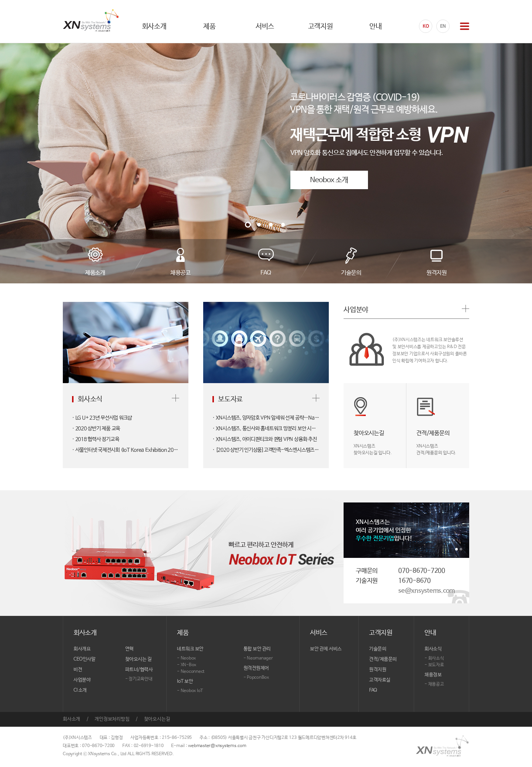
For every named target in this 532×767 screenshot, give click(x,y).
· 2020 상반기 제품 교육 (96, 429)
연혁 (129, 649)
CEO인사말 (84, 659)
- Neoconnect (191, 672)
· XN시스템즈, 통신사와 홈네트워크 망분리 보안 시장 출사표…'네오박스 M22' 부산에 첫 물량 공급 (266, 429)
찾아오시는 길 (139, 659)
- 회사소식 (434, 658)
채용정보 (433, 675)
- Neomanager (258, 658)
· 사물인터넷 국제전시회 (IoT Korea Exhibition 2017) (126, 450)
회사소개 (71, 719)
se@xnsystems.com (427, 591)
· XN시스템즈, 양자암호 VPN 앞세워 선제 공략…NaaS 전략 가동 (266, 418)
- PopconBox (256, 678)
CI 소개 (80, 690)
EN (443, 27)
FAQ (373, 690)
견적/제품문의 (383, 659)
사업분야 (82, 680)
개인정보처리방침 (112, 719)
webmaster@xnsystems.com (217, 746)
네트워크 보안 (190, 649)
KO (426, 27)
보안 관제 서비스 (326, 649)
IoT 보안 (185, 681)
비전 (78, 670)
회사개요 (82, 649)
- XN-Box (187, 665)
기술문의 (378, 649)
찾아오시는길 (157, 719)
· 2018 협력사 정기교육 (96, 439)
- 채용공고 (434, 684)
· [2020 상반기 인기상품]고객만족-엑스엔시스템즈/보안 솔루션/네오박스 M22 (266, 450)
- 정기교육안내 (139, 679)
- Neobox (186, 658)
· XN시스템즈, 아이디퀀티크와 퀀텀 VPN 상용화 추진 (265, 439)
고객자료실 (380, 680)
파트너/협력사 (139, 670)
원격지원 (378, 670)
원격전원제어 (256, 668)
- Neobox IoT (190, 691)
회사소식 (433, 649)
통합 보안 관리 (257, 649)
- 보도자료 (434, 665)
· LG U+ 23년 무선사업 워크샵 (102, 418)
